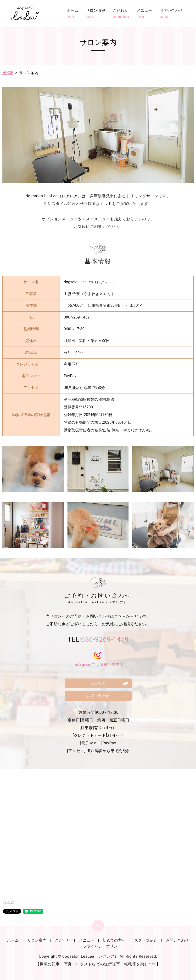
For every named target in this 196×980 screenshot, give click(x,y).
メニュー (144, 14)
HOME (8, 73)
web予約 (98, 683)
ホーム (73, 14)
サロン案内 (37, 940)
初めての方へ (114, 940)
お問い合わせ (171, 14)
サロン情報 (95, 14)
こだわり (121, 14)
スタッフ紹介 (146, 940)
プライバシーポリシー (102, 946)
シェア (9, 902)
